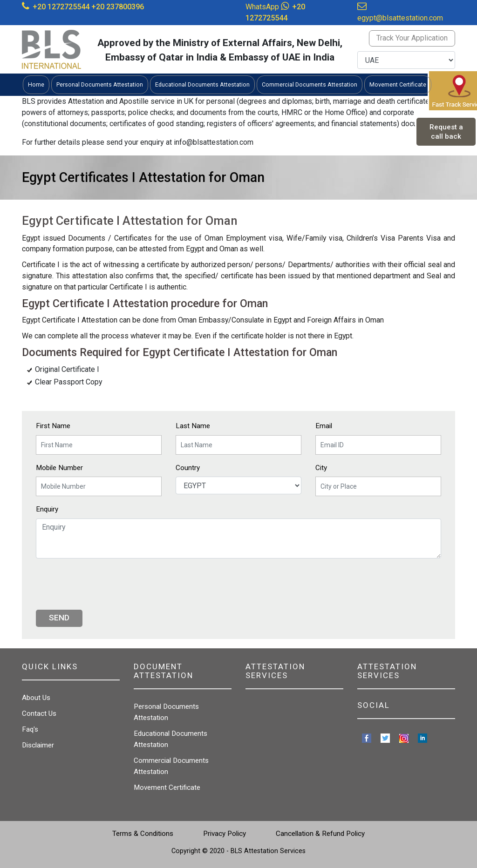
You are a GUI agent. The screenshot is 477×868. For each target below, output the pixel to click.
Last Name (193, 426)
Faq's (30, 729)
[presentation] (107, 584)
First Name (53, 426)
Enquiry (47, 509)
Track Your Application (412, 38)
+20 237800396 (118, 7)
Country (188, 468)
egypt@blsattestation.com (400, 18)
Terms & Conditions (143, 834)
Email (324, 426)
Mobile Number (59, 468)
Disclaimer (38, 745)
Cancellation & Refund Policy (320, 834)
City (321, 468)
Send (59, 618)
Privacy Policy (225, 834)
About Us (36, 698)
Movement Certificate (167, 787)
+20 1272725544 (61, 7)
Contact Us (39, 713)
